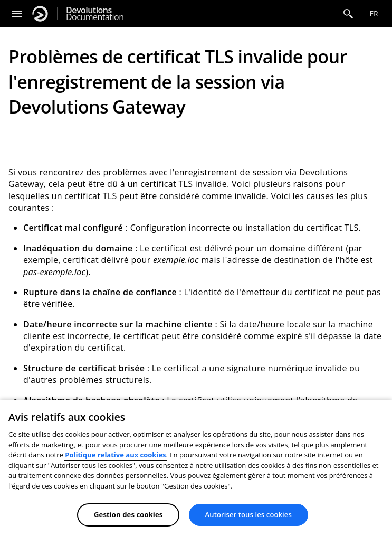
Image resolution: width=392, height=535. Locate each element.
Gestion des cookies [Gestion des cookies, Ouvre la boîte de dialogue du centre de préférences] (128, 514)
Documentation (95, 14)
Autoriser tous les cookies (248, 514)
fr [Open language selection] (374, 13)
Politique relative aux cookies (115, 455)
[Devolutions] (40, 14)
